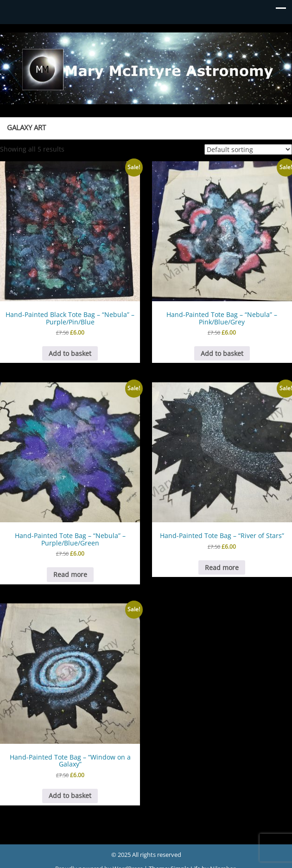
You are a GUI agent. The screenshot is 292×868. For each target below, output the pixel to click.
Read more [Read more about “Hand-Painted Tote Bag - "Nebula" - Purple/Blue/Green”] (70, 574)
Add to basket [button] (70, 353)
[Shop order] (248, 149)
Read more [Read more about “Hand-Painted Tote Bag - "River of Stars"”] (222, 567)
